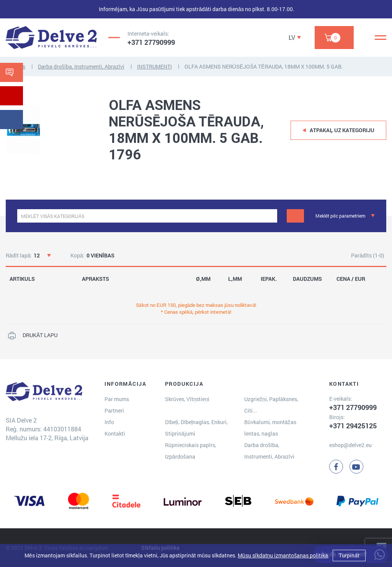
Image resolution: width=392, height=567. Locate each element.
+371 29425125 (353, 426)
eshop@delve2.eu (350, 445)
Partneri (114, 411)
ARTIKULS (22, 279)
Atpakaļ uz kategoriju (342, 130)
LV (292, 37)
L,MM (235, 279)
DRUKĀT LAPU (40, 335)
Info (109, 422)
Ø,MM (203, 279)
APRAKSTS (96, 279)
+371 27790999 (151, 42)
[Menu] (381, 38)
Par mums (117, 399)
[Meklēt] (295, 216)
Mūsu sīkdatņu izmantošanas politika (283, 555)
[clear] (270, 216)
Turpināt (349, 555)
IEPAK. (269, 279)
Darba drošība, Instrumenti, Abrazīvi (81, 66)
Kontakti (115, 433)
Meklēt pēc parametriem (340, 216)
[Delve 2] (51, 38)
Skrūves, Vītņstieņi (187, 399)
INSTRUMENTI (154, 66)
